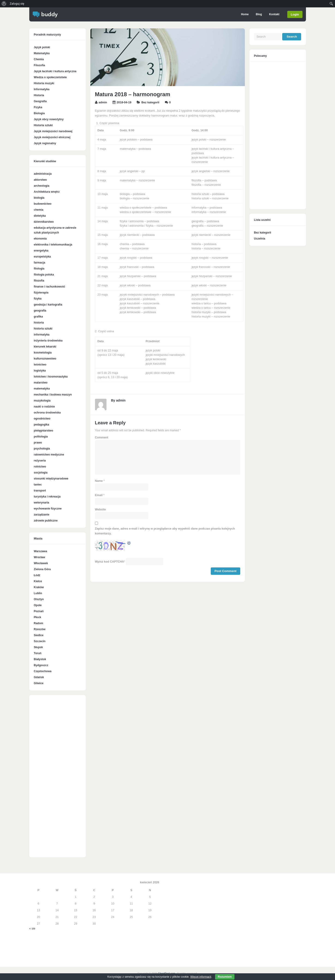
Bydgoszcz (41, 665)
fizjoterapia (41, 293)
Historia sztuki (43, 125)
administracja (43, 174)
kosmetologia (43, 353)
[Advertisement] (58, 779)
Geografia (40, 101)
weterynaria (42, 503)
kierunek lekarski (45, 347)
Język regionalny (45, 143)
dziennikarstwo (44, 222)
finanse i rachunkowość (50, 287)
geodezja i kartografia (48, 305)
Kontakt (274, 14)
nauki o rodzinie (44, 407)
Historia (39, 95)
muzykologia (42, 401)
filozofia (39, 281)
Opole (38, 605)
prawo (38, 443)
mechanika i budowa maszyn (53, 395)
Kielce (38, 581)
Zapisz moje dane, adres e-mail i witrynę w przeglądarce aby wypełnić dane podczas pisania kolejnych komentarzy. (165, 531)
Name (99, 481)
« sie (32, 929)
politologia (41, 437)
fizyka (38, 299)
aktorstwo (40, 180)
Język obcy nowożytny (49, 119)
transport (40, 491)
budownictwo (43, 204)
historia (39, 323)
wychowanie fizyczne (48, 509)
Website (101, 509)
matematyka (42, 389)
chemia (39, 210)
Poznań (39, 611)
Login (295, 14)
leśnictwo (40, 365)
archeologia (42, 186)
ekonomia (40, 239)
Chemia (39, 59)
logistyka (40, 371)
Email (99, 495)
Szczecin (40, 641)
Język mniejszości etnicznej (52, 137)
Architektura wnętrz (47, 192)
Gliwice (39, 683)
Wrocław (40, 557)
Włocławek (41, 563)
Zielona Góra (42, 569)
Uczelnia (260, 239)
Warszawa (41, 551)
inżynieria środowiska (48, 341)
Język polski (42, 47)
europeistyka (42, 257)
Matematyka (42, 53)
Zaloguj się (17, 4)
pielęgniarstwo (44, 431)
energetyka (41, 251)
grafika (38, 317)
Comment (102, 438)
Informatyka (42, 89)
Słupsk (38, 647)
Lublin (38, 593)
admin (103, 102)
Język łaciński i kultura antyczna (55, 71)
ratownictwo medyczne (49, 455)
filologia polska (44, 275)
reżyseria (40, 461)
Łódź (37, 575)
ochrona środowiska (47, 413)
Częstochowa (43, 671)
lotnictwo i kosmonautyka (51, 377)
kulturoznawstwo (45, 359)
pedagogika (42, 425)
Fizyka (38, 107)
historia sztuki (43, 329)
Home (245, 14)
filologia (39, 269)
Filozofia (40, 65)
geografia (40, 311)
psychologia (42, 449)
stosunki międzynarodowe (51, 479)
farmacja (40, 263)
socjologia (41, 473)
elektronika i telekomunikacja (53, 245)
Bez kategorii (150, 102)
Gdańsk (39, 677)
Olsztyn (39, 599)
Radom (39, 623)
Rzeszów (40, 629)
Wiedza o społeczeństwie (50, 77)
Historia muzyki (44, 83)
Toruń (38, 653)
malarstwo (41, 383)
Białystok (40, 659)
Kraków (39, 587)
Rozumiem (225, 977)
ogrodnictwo (42, 419)
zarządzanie (42, 515)
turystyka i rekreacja (47, 497)
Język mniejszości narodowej (53, 131)
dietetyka (40, 216)
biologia (39, 198)
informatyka (42, 335)
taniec (38, 485)
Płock (38, 617)
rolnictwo (40, 467)
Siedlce (39, 635)
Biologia (39, 113)
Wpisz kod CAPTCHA (110, 562)
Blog (259, 14)
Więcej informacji (201, 977)
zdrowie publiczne (46, 521)
